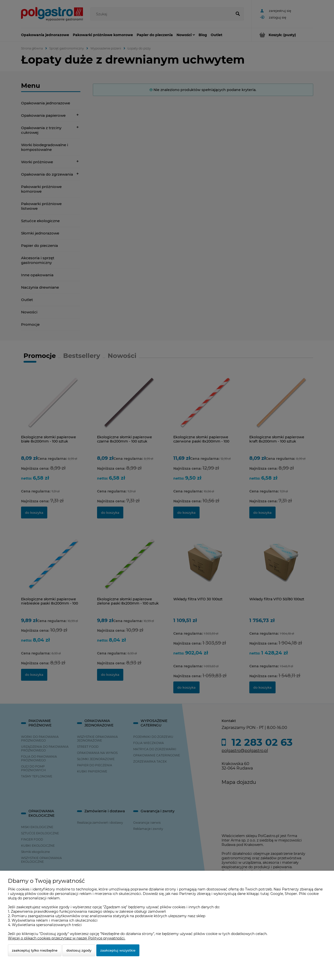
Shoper (291, 894)
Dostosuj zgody (79, 950)
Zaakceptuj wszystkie (118, 950)
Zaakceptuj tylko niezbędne (35, 950)
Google (277, 894)
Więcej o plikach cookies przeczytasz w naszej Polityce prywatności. (67, 938)
